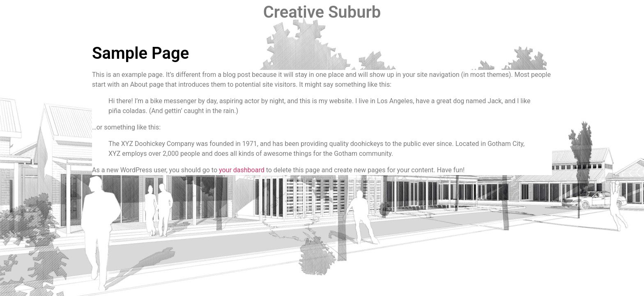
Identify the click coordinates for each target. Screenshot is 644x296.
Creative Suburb (322, 12)
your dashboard (242, 170)
